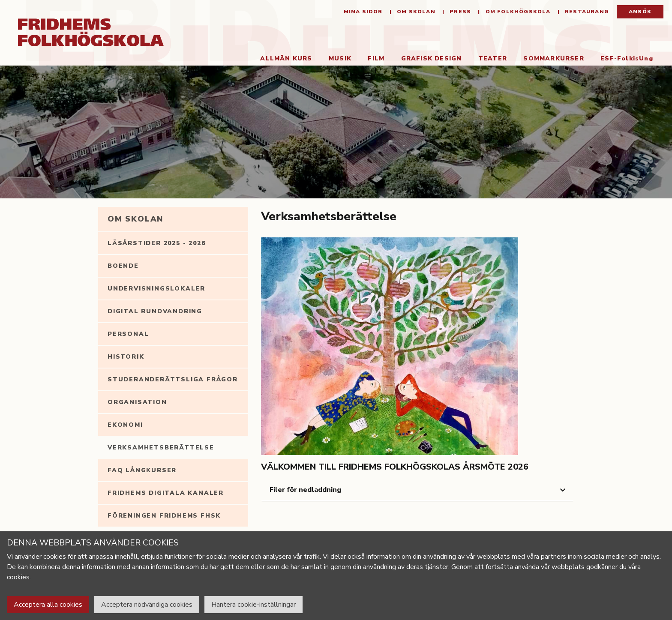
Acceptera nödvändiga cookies (147, 605)
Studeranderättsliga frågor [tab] (173, 380)
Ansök (640, 13)
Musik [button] (337, 59)
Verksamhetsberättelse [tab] (161, 448)
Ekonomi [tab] (125, 426)
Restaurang (586, 13)
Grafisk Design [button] (429, 59)
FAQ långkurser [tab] (142, 471)
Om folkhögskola (517, 13)
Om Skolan (415, 13)
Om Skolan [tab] (135, 220)
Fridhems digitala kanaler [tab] (166, 494)
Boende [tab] (123, 267)
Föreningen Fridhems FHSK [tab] (164, 517)
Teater (490, 59)
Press (459, 13)
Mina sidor (363, 13)
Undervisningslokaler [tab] (156, 289)
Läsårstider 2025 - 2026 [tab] (156, 244)
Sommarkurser (551, 59)
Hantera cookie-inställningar (253, 605)
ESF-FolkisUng (624, 59)
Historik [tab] (126, 358)
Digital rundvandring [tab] (155, 312)
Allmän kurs (284, 59)
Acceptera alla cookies (48, 605)
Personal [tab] (128, 335)
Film (373, 59)
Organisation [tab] (137, 403)
